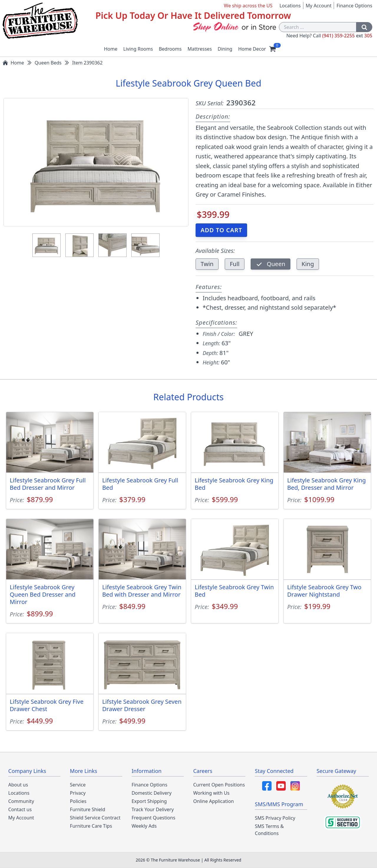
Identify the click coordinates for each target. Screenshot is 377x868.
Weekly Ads (144, 826)
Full (235, 264)
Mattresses (200, 49)
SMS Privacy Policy (275, 818)
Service (78, 785)
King (308, 264)
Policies (78, 801)
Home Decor (252, 49)
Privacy (78, 793)
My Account (319, 6)
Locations (290, 6)
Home (111, 49)
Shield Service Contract (95, 818)
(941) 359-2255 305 (347, 36)
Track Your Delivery (153, 809)
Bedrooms (170, 49)
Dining (225, 49)
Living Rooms (138, 49)
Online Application (214, 801)
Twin (207, 264)
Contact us (20, 809)
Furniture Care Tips (91, 826)
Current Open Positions (219, 785)
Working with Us (211, 793)
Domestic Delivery (152, 793)
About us (18, 785)
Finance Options (354, 6)
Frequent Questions (153, 818)
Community (21, 801)
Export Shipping (149, 801)
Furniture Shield (87, 809)
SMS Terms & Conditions (269, 830)
